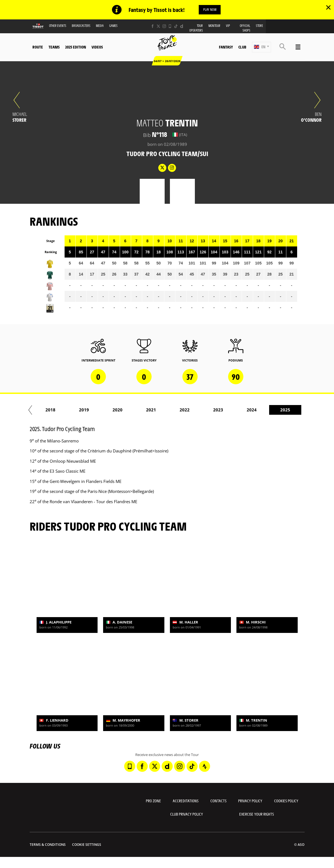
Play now (210, 10)
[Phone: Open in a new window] (170, 27)
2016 (218, 410)
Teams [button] (54, 47)
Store (259, 26)
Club (242, 47)
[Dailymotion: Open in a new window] (182, 27)
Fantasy (226, 47)
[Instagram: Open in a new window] (164, 27)
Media (100, 26)
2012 (84, 410)
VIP (228, 26)
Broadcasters (81, 26)
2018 (285, 410)
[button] (262, 47)
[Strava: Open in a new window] (205, 767)
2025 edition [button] (76, 47)
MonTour (214, 26)
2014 (151, 410)
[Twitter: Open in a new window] (158, 27)
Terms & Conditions (48, 845)
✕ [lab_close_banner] (328, 7)
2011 (51, 410)
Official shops (245, 29)
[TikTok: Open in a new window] (176, 27)
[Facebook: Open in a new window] (153, 27)
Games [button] (113, 26)
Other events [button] (58, 26)
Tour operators (196, 29)
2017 (252, 410)
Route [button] (38, 47)
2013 (118, 410)
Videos (97, 47)
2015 (185, 410)
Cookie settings (87, 845)
